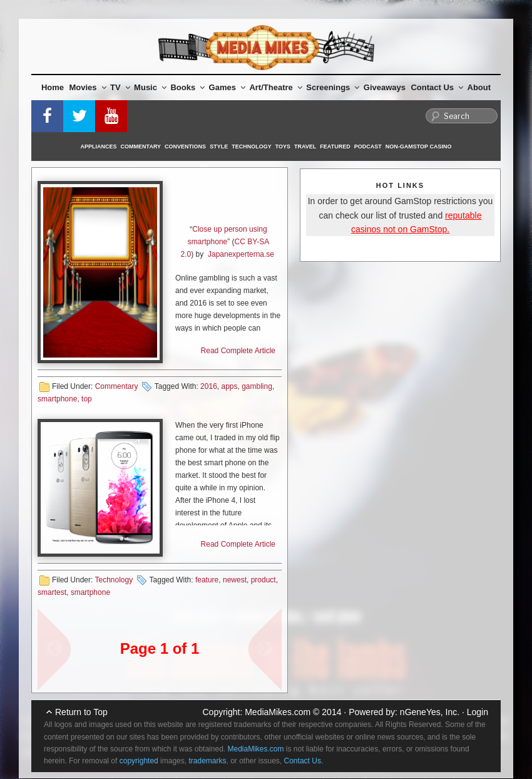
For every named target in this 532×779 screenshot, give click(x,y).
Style (219, 147)
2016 (209, 386)
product (263, 580)
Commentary (141, 147)
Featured (335, 147)
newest (235, 580)
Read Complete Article (238, 351)
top (87, 399)
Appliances (99, 147)
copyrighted (139, 761)
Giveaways (385, 87)
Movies (88, 87)
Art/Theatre (275, 87)
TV (120, 87)
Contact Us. (304, 761)
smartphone (57, 399)
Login (478, 712)
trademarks (207, 761)
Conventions (185, 147)
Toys (283, 147)
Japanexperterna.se (241, 254)
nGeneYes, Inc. (430, 712)
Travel (305, 147)
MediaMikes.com (278, 712)
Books (187, 87)
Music (150, 87)
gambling (257, 386)
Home (53, 87)
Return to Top (81, 712)
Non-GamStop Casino (419, 147)
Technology (252, 147)
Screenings (333, 87)
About (479, 87)
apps (229, 386)
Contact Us (437, 87)
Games (227, 87)
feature (207, 580)
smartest (52, 592)
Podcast (368, 147)
